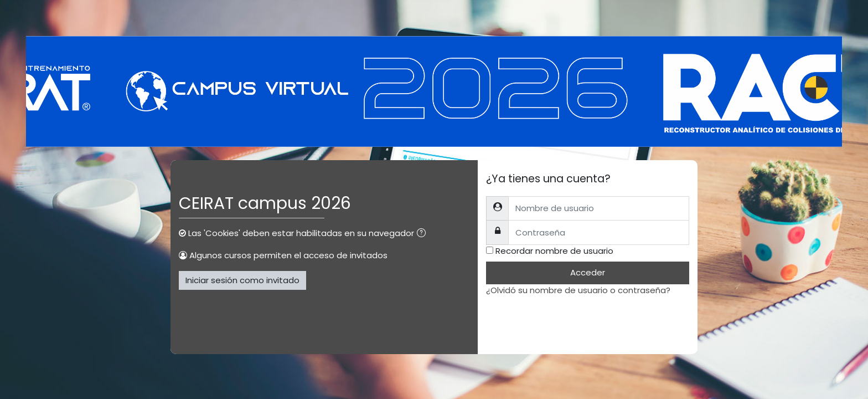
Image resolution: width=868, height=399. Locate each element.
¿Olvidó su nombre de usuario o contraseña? (578, 290)
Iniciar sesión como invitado (242, 280)
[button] (423, 234)
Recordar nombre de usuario (554, 251)
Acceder (588, 272)
